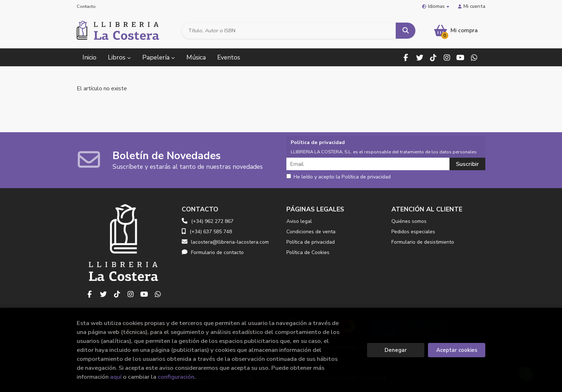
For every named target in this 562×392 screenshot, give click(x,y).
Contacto (86, 6)
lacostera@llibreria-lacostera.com (225, 242)
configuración (176, 377)
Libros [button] (119, 57)
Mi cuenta (472, 6)
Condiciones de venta (311, 232)
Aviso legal (299, 221)
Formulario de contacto (213, 252)
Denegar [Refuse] (396, 350)
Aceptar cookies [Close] (457, 350)
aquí (116, 377)
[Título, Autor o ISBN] (289, 31)
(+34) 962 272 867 (212, 221)
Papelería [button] (159, 57)
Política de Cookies (308, 252)
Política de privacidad (311, 242)
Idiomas (436, 6)
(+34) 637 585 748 (211, 232)
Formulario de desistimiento (423, 242)
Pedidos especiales (413, 232)
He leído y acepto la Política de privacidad (339, 177)
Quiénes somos (409, 221)
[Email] (369, 164)
